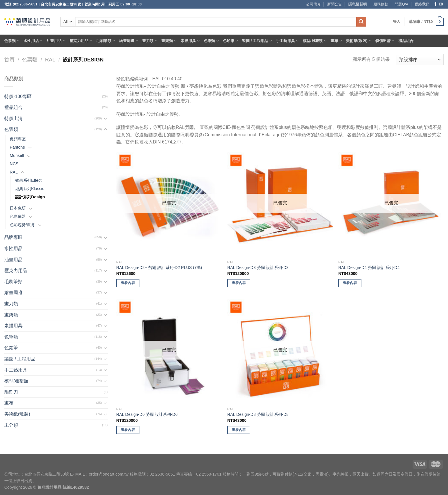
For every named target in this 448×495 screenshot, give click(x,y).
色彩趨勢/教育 (22, 225)
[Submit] (361, 22)
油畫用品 (56, 41)
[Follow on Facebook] (435, 4)
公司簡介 (313, 4)
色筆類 (211, 41)
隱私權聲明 (358, 4)
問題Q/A (401, 4)
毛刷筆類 (106, 41)
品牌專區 (13, 237)
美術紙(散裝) (359, 41)
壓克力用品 (81, 41)
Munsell (17, 155)
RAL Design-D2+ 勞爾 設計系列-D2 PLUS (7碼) (159, 268)
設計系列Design (30, 197)
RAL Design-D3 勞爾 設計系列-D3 (258, 268)
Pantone (17, 147)
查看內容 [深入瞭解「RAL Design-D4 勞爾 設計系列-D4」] (350, 283)
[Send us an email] (441, 4)
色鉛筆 (230, 41)
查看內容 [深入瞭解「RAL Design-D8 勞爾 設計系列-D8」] (239, 430)
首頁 (9, 60)
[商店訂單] (420, 60)
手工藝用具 (287, 41)
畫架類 (169, 41)
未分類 (11, 425)
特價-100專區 (18, 96)
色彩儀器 (18, 216)
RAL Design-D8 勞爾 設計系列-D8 (258, 414)
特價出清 (385, 41)
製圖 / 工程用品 (257, 41)
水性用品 (33, 41)
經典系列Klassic (30, 189)
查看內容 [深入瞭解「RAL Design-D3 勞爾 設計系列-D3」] (239, 283)
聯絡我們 (422, 4)
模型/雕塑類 (315, 41)
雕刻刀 (11, 392)
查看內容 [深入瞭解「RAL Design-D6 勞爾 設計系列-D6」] (128, 430)
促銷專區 (18, 139)
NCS (14, 164)
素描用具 (190, 41)
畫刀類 (150, 41)
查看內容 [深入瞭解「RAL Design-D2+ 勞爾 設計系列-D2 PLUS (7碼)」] (128, 283)
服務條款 (381, 4)
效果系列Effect (28, 180)
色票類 (12, 41)
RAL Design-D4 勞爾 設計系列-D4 (369, 268)
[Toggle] (105, 118)
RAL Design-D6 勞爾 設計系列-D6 (147, 414)
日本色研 (18, 208)
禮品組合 (406, 41)
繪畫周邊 (129, 41)
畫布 (336, 41)
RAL (50, 60)
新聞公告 (335, 4)
